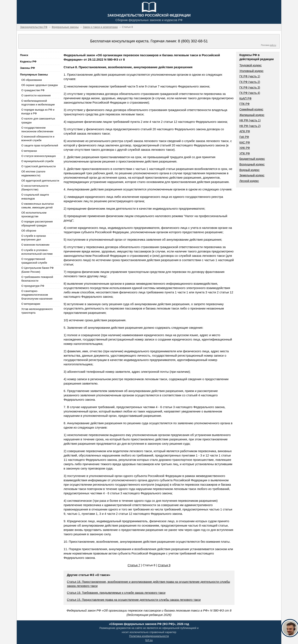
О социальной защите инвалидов (35, 197)
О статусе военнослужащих (39, 156)
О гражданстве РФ (33, 90)
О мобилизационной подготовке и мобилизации (38, 103)
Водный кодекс (250, 170)
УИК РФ (245, 148)
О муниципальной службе (37, 161)
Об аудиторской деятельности (40, 181)
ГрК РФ (244, 137)
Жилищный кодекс (252, 115)
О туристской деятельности (38, 166)
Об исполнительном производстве (34, 214)
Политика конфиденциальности (149, 636)
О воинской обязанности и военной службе (38, 138)
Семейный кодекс (251, 109)
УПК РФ (245, 153)
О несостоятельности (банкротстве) (35, 188)
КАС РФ (245, 142)
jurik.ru (273, 45)
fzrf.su (149, 640)
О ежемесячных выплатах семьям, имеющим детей (38, 206)
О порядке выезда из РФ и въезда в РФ (38, 112)
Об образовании (32, 80)
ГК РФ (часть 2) (250, 82)
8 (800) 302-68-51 (193, 41)
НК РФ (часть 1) (250, 120)
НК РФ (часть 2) (250, 126)
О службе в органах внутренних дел (34, 238)
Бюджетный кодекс (252, 159)
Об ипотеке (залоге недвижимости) (33, 173)
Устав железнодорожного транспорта (37, 311)
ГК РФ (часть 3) (250, 87)
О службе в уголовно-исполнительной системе (37, 252)
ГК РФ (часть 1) (250, 76)
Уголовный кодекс (252, 71)
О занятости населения (36, 95)
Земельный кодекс (252, 175)
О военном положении (35, 245)
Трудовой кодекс (251, 65)
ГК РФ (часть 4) (250, 93)
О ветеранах (29, 151)
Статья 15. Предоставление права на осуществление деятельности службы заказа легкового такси (134, 600)
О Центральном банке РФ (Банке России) (37, 270)
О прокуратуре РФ (33, 286)
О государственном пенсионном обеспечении (37, 130)
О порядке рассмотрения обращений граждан (37, 223)
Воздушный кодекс (252, 164)
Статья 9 (164, 565)
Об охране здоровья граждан (40, 85)
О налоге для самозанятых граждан (38, 120)
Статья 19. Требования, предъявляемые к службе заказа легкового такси (116, 593)
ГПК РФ (245, 104)
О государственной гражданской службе (34, 261)
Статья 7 (134, 565)
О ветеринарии (31, 304)
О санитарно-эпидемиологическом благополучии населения (37, 295)
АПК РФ (245, 131)
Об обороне (29, 231)
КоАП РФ (246, 98)
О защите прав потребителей (40, 145)
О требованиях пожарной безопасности (37, 279)
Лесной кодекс (249, 181)
